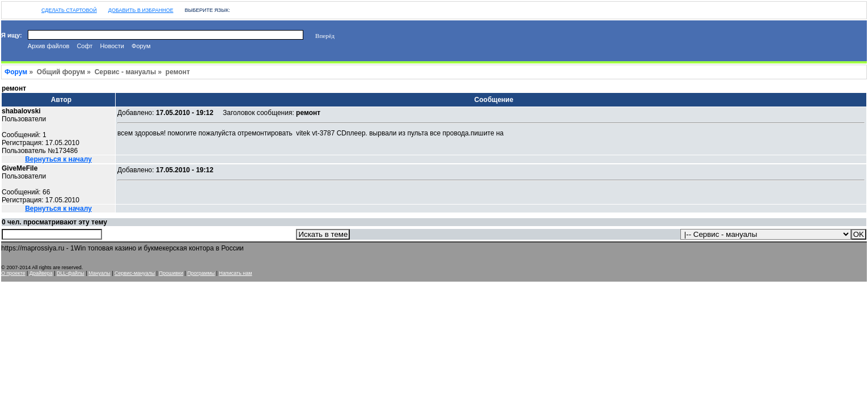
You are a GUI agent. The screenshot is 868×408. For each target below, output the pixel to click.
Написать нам (235, 273)
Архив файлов (49, 46)
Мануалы (99, 273)
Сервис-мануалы (135, 273)
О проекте (13, 273)
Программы (201, 273)
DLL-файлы (71, 273)
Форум (141, 46)
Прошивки (171, 273)
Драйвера (41, 273)
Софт (84, 46)
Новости (112, 46)
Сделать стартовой (69, 10)
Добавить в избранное (141, 10)
